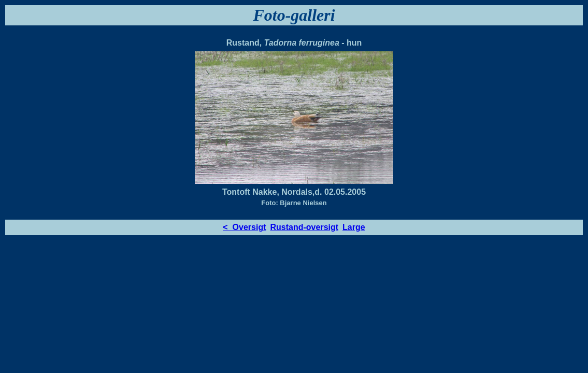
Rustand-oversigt (305, 227)
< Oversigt (244, 227)
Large (354, 227)
